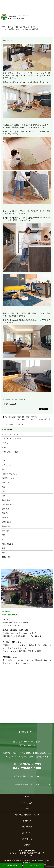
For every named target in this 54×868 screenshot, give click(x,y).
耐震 (3, 548)
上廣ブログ (6, 469)
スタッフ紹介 (27, 803)
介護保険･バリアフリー (10, 474)
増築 (3, 496)
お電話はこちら (34, 866)
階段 (3, 553)
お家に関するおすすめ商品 (17, 27)
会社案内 (27, 845)
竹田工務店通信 (7, 544)
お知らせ (29, 27)
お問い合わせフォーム (11, 866)
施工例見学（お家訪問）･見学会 (27, 815)
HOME (27, 797)
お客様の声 (27, 821)
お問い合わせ (27, 839)
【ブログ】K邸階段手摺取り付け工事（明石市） (21, 417)
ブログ (35, 27)
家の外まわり (7, 500)
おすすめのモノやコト (10, 434)
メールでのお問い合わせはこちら (27, 784)
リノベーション (7, 465)
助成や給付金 (27, 827)
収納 (3, 491)
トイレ (4, 456)
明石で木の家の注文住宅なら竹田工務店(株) (28, 861)
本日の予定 (6, 526)
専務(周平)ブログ (8, 504)
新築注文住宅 (7, 522)
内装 (3, 487)
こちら (12, 404)
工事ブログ (6, 513)
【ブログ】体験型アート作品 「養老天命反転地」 (33, 419)
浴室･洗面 (5, 531)
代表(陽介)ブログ (8, 478)
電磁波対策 (6, 557)
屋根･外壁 (5, 509)
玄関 (3, 535)
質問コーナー (27, 833)
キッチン (5, 447)
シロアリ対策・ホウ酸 (10, 452)
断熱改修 (5, 517)
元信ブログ (6, 482)
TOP (3, 27)
